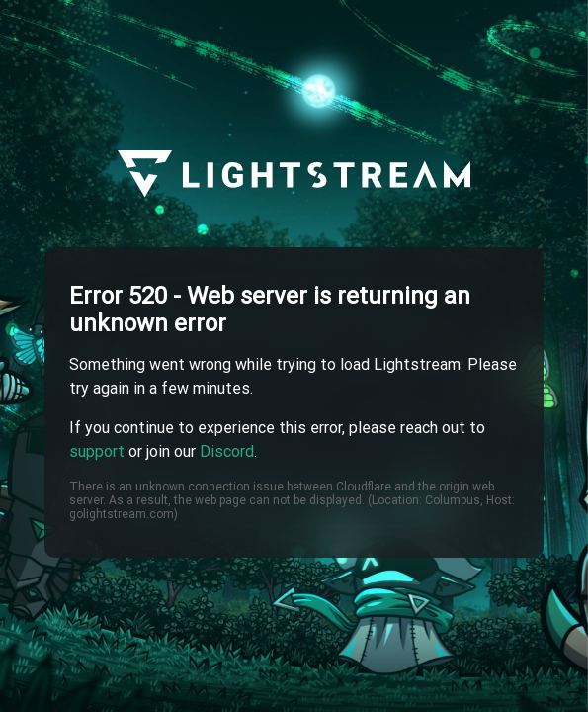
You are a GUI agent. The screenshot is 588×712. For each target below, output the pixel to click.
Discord (227, 451)
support (97, 451)
